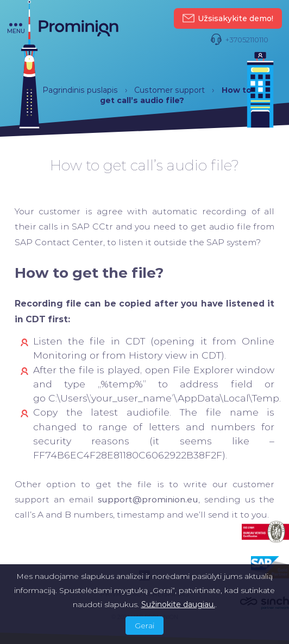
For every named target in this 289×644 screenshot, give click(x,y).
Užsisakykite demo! (228, 19)
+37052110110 (239, 40)
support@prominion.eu (148, 499)
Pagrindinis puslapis (80, 90)
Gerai (144, 626)
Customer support (169, 90)
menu (16, 28)
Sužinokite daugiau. (178, 604)
